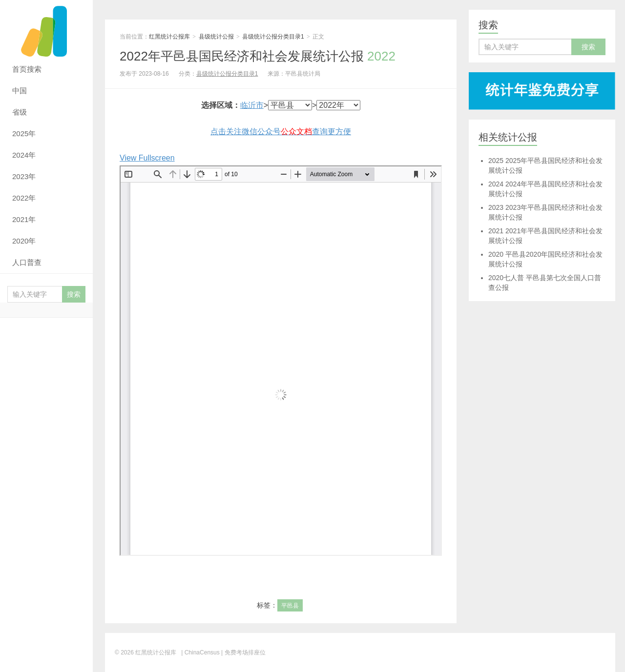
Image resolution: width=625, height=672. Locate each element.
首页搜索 (27, 69)
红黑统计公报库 (46, 29)
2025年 (24, 133)
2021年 (24, 219)
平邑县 (290, 606)
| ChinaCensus (200, 652)
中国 (20, 91)
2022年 (24, 198)
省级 (20, 112)
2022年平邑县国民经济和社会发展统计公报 (258, 56)
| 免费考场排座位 (243, 652)
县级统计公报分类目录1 (273, 37)
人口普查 (27, 262)
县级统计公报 (216, 37)
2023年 (24, 176)
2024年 (24, 155)
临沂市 (252, 105)
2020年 (24, 241)
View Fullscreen (147, 158)
